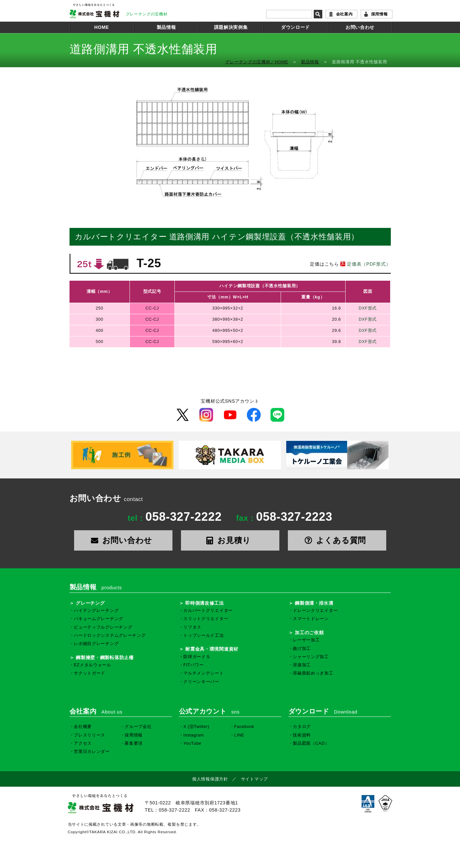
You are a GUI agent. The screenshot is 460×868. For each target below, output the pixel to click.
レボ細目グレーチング (96, 644)
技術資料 (302, 735)
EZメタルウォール (92, 665)
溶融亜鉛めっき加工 (313, 673)
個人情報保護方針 (210, 779)
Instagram (194, 735)
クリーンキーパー (201, 682)
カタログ (302, 727)
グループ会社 (138, 727)
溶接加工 (302, 665)
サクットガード (90, 673)
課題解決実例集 (231, 27)
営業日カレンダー (92, 752)
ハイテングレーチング (96, 611)
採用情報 (380, 14)
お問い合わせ (360, 27)
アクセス (83, 743)
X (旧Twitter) (196, 727)
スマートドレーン (311, 619)
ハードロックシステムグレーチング (110, 636)
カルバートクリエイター (208, 611)
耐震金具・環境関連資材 (212, 649)
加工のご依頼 (309, 633)
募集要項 (134, 743)
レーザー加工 (306, 640)
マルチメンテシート (203, 673)
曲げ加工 (302, 649)
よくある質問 (337, 540)
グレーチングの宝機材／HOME (257, 62)
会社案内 (344, 14)
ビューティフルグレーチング (103, 627)
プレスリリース (90, 735)
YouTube (192, 743)
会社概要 (83, 727)
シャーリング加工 (311, 657)
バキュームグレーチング (99, 619)
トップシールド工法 (203, 636)
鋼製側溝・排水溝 (314, 603)
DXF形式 (368, 308)
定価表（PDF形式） (365, 264)
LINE (239, 735)
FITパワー (193, 665)
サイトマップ (254, 779)
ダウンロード (295, 27)
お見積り (230, 540)
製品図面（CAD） (311, 743)
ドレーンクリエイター (315, 611)
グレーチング (90, 603)
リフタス (192, 627)
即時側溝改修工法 (205, 603)
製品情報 (166, 27)
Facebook (244, 727)
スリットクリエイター (206, 619)
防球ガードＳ (197, 657)
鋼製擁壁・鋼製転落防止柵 (105, 657)
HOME (102, 27)
